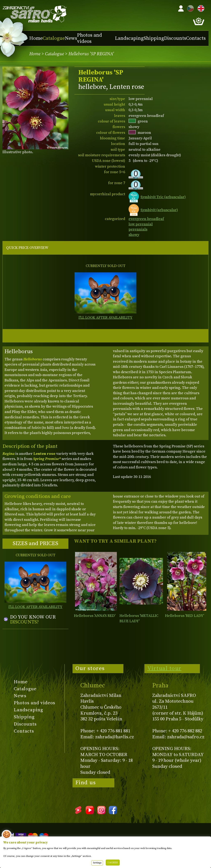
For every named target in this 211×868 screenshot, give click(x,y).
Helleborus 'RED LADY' (185, 616)
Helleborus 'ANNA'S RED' (95, 616)
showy (134, 235)
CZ (189, 8)
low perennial (141, 224)
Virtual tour (164, 668)
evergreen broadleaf (146, 219)
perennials (138, 229)
